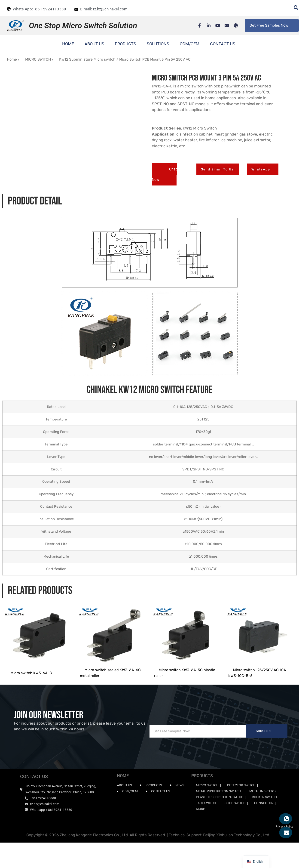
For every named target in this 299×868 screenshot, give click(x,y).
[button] (164, 174)
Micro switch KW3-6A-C (31, 698)
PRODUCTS (125, 44)
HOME (68, 44)
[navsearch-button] (294, 8)
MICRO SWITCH (38, 59)
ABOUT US (94, 44)
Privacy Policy (284, 852)
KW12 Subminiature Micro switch (87, 59)
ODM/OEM (190, 44)
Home (12, 59)
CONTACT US (223, 44)
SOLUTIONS (158, 44)
